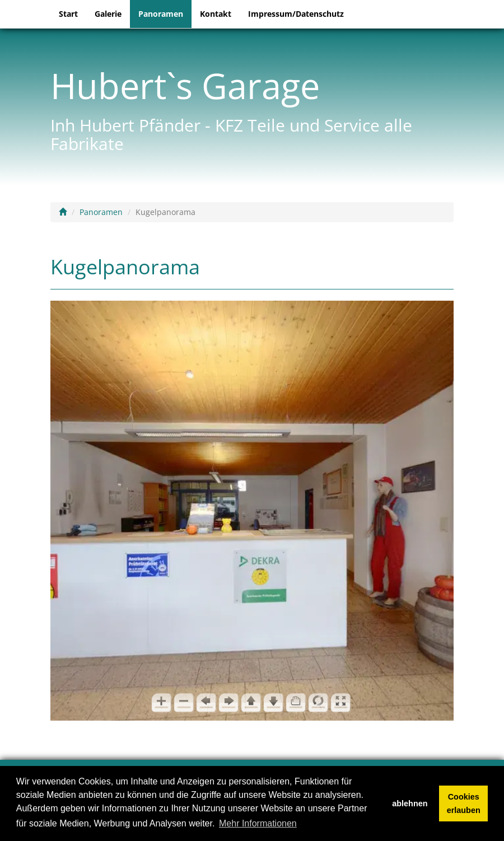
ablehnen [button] (410, 803)
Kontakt (216, 14)
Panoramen (161, 14)
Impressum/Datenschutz (296, 14)
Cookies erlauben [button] (464, 803)
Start (68, 14)
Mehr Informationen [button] (258, 823)
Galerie (108, 14)
